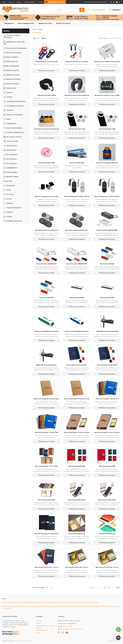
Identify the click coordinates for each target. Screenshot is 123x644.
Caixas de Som (10, 88)
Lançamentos (9, 23)
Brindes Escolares (11, 70)
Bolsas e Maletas (11, 57)
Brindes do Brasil (34, 602)
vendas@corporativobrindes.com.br (71, 629)
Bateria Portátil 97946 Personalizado (47, 331)
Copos (7, 119)
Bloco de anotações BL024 (46, 500)
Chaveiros (8, 110)
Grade (37, 38)
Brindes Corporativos (62, 606)
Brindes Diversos (11, 62)
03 (109, 588)
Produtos (40, 29)
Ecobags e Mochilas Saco (14, 132)
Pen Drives (9, 194)
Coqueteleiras (10, 124)
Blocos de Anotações (12, 53)
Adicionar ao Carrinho (47, 71)
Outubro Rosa (94, 602)
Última (118, 588)
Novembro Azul (84, 602)
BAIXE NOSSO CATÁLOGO (56, 2)
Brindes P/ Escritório (12, 79)
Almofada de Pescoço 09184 (47, 95)
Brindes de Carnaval (8, 602)
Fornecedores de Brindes (99, 606)
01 (102, 588)
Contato (40, 2)
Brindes (19, 606)
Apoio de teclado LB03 (77, 163)
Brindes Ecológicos (63, 23)
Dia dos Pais (76, 602)
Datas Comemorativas (26, 23)
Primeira (92, 588)
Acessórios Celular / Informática (12, 36)
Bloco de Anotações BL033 (77, 500)
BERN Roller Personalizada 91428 (107, 331)
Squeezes (8, 203)
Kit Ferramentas (11, 155)
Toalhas (8, 217)
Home (4, 2)
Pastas (7, 190)
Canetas (8, 97)
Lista (44, 38)
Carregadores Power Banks (15, 101)
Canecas (8, 93)
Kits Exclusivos (10, 163)
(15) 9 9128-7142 (99, 10)
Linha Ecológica (10, 172)
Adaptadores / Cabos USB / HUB (14, 43)
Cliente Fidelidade (30, 2)
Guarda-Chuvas (10, 146)
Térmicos (8, 212)
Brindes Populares (11, 84)
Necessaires (9, 186)
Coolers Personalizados (13, 115)
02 (105, 588)
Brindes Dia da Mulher (21, 602)
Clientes (19, 2)
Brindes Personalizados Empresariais (80, 606)
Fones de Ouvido (11, 141)
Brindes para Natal (45, 602)
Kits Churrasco (10, 159)
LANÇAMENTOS (10, 168)
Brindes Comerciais (28, 606)
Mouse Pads (8, 181)
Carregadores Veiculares (14, 106)
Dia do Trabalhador (66, 602)
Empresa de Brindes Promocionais (44, 606)
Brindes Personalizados (9, 606)
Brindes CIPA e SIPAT (45, 23)
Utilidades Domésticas (13, 221)
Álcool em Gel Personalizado (15, 48)
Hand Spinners (10, 150)
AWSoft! (119, 641)
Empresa (11, 2)
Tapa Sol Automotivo (12, 208)
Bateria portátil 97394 (77, 298)
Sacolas (8, 199)
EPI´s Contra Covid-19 (12, 137)
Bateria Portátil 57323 (107, 264)
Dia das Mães (55, 602)
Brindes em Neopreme (11, 66)
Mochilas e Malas (11, 177)
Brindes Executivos (12, 75)
